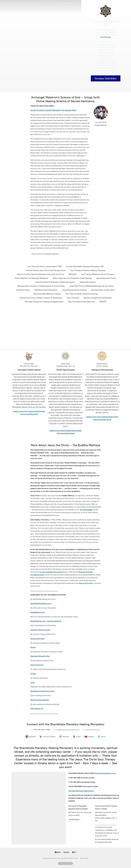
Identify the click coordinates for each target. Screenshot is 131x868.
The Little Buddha (86, 510)
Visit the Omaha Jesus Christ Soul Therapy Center (46, 270)
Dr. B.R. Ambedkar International (51, 572)
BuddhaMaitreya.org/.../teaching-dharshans (46, 621)
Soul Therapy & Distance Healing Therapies (88, 270)
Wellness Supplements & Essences (98, 298)
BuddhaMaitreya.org (37, 612)
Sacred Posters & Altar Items (103, 290)
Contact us (33, 3)
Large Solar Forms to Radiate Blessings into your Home (92, 286)
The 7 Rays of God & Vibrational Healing (82, 294)
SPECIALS (72, 274)
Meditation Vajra (23, 290)
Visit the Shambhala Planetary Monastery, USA (85, 266)
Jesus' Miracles (73, 298)
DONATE (103, 302)
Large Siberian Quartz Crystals (74, 290)
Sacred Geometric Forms (106, 278)
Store (6, 3)
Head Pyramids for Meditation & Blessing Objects (55, 282)
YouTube (33, 674)
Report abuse (84, 858)
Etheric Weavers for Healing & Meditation (32, 278)
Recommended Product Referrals (82, 302)
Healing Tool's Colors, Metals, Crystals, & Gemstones (41, 298)
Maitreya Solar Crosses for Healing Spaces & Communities (41, 286)
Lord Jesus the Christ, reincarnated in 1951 (44, 266)
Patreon (33, 647)
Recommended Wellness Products (47, 294)
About (14, 3)
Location (22, 3)
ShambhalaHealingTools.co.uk (41, 604)
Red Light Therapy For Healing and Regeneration (44, 302)
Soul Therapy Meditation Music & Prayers (98, 274)
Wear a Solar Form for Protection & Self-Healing (72, 278)
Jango (32, 682)
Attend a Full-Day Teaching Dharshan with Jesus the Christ (40, 274)
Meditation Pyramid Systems (46, 290)
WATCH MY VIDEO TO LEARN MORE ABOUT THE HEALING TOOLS (53, 110)
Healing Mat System (88, 282)
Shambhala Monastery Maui (40, 656)
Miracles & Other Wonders (40, 700)
